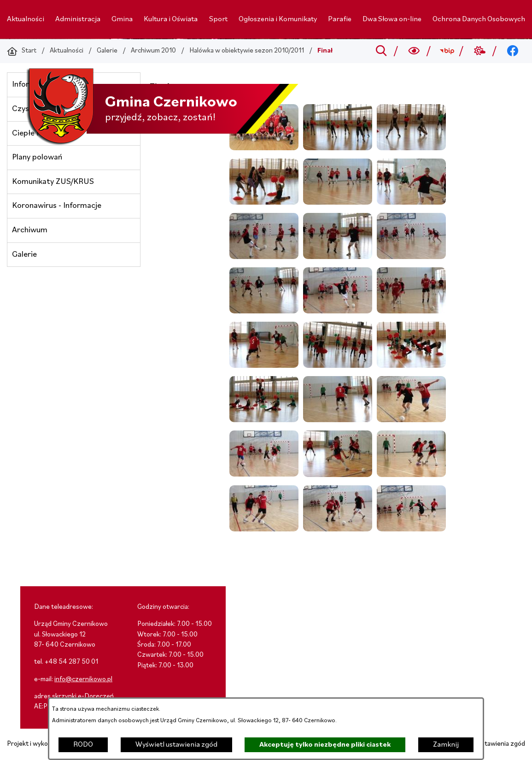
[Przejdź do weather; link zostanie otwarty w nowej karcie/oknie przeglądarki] (480, 51)
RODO (83, 745)
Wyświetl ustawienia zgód (176, 745)
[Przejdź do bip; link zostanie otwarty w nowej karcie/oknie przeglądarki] (447, 51)
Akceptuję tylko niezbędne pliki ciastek (325, 745)
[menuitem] (26, 19)
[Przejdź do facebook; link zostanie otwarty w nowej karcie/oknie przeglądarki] (513, 51)
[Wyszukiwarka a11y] (414, 51)
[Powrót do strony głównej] (22, 51)
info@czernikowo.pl (83, 680)
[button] (338, 148)
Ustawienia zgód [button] (501, 744)
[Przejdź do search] (381, 51)
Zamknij (446, 745)
